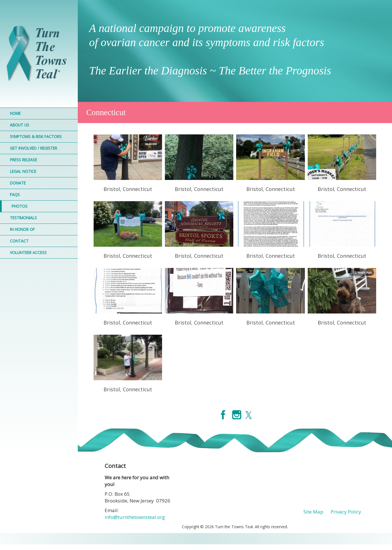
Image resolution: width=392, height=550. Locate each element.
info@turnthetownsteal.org (135, 517)
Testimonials (23, 218)
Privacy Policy (346, 512)
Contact (19, 241)
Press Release (23, 160)
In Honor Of (22, 229)
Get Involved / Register (34, 148)
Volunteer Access (28, 253)
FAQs (15, 195)
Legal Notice (23, 171)
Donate (18, 183)
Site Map (313, 512)
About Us (20, 125)
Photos (20, 206)
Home (15, 113)
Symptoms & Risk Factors (36, 137)
